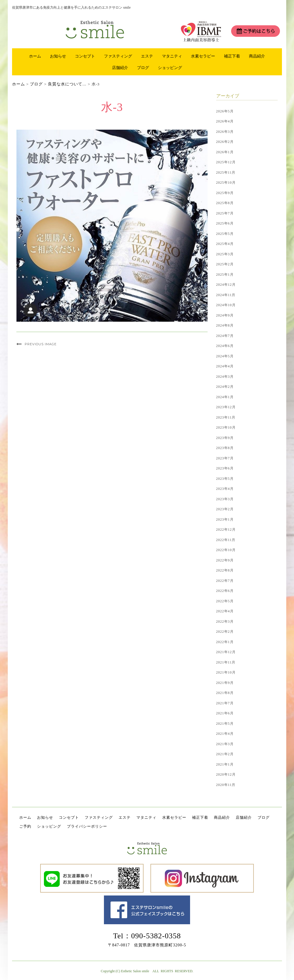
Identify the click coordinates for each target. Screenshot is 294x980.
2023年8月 (225, 448)
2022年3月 (225, 622)
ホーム (35, 56)
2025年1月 (225, 275)
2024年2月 (225, 387)
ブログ (143, 68)
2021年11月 (226, 662)
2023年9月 (225, 438)
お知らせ (58, 56)
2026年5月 (225, 111)
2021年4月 (225, 734)
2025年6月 (225, 223)
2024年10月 (226, 305)
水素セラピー (203, 56)
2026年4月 (225, 121)
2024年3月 (225, 377)
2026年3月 (225, 132)
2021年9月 (225, 683)
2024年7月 (225, 336)
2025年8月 (225, 203)
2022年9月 (225, 560)
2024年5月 (225, 356)
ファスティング (118, 56)
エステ (147, 56)
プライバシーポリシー (87, 826)
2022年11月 (226, 540)
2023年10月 (226, 427)
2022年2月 (225, 632)
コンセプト (85, 56)
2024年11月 (226, 295)
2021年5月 (225, 724)
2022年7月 (225, 581)
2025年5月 (225, 234)
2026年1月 (225, 152)
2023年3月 (225, 499)
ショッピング (170, 68)
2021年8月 (225, 693)
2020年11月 (226, 785)
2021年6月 (225, 713)
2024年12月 (226, 285)
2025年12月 (226, 162)
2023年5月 (225, 479)
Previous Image (41, 344)
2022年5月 (225, 601)
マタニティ (172, 56)
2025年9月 (225, 193)
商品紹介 (257, 56)
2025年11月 (226, 172)
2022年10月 (226, 550)
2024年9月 (225, 315)
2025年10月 (226, 183)
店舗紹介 (120, 68)
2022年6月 (225, 591)
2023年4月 (225, 489)
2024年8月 (225, 325)
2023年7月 (225, 458)
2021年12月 (226, 652)
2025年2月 (225, 264)
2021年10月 (226, 672)
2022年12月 (226, 530)
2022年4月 (225, 611)
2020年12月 (226, 774)
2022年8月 (225, 570)
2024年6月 (225, 346)
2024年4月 (225, 366)
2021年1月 (225, 764)
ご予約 (25, 826)
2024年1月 (225, 397)
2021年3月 (225, 744)
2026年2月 (225, 142)
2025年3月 (225, 254)
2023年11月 (226, 417)
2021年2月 (225, 754)
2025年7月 (225, 213)
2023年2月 (225, 509)
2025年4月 (225, 244)
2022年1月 (225, 642)
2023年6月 (225, 468)
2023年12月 (226, 407)
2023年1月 (225, 519)
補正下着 (232, 56)
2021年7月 (225, 703)
